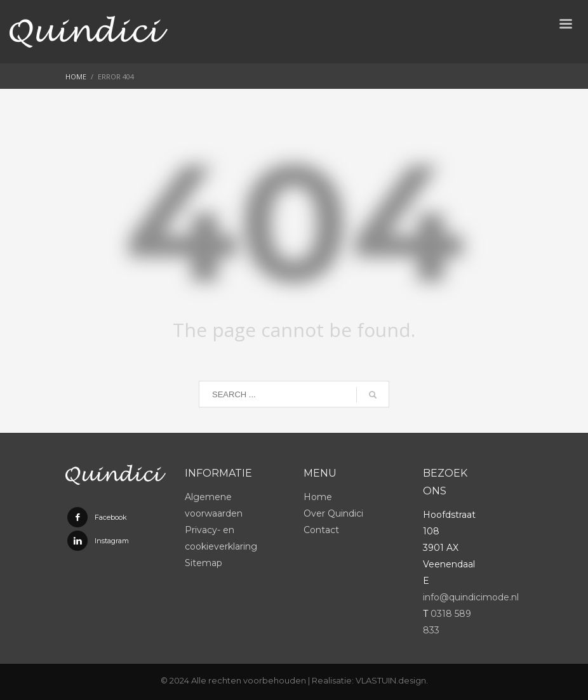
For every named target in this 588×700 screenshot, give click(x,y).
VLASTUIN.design (391, 680)
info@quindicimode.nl (471, 597)
